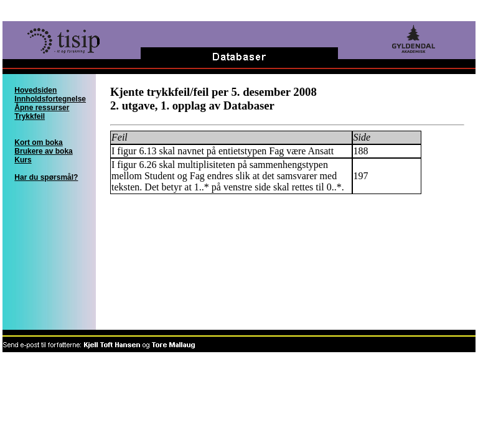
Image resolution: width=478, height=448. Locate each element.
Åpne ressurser (42, 108)
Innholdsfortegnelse (50, 99)
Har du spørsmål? (46, 177)
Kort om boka (38, 142)
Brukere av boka (43, 151)
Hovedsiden (35, 90)
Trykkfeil (30, 116)
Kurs (23, 160)
